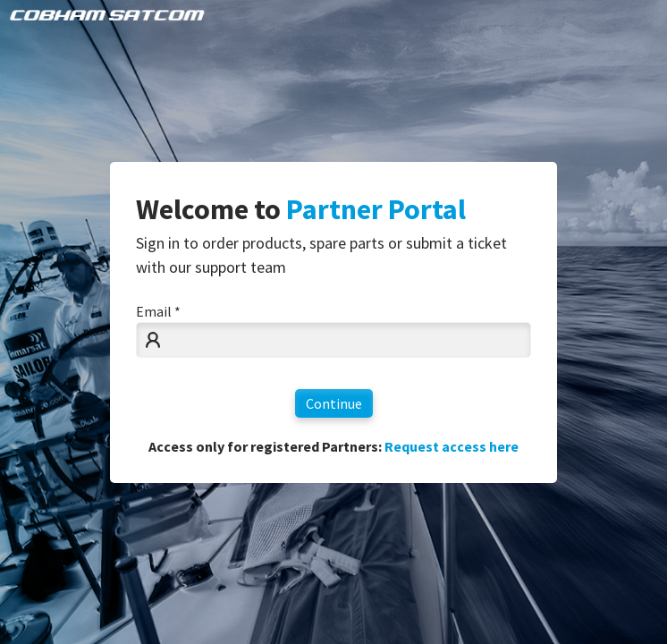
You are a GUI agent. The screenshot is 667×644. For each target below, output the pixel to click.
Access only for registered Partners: (333, 446)
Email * (158, 311)
